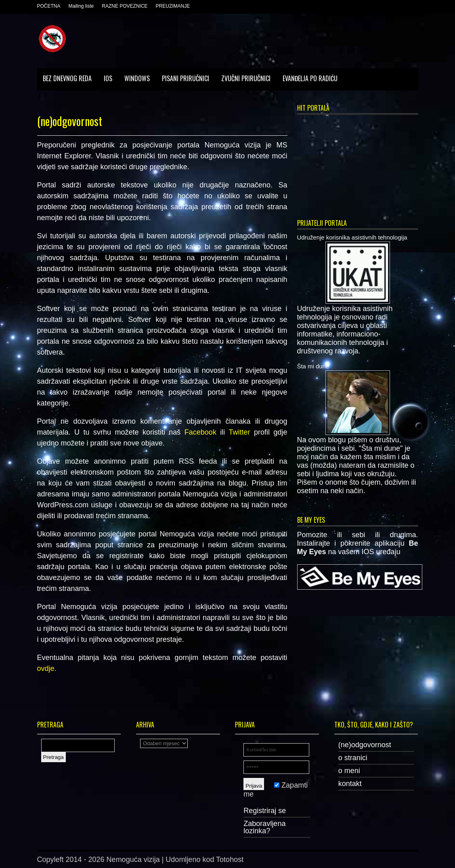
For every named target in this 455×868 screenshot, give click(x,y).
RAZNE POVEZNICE (125, 6)
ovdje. (47, 668)
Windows (137, 78)
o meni (349, 771)
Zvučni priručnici (246, 78)
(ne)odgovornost (365, 745)
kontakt (350, 784)
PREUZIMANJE (173, 6)
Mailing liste (81, 6)
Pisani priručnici (186, 78)
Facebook (200, 432)
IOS (108, 78)
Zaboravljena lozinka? (264, 827)
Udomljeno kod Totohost (204, 860)
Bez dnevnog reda (67, 78)
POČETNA (49, 6)
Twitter (239, 432)
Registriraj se (265, 811)
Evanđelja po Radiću (310, 78)
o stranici (353, 758)
